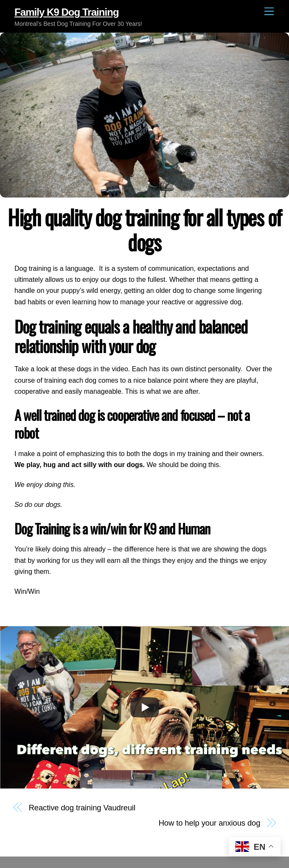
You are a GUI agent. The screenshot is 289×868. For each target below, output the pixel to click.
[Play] (145, 707)
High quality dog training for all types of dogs (144, 230)
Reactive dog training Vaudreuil (82, 808)
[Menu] (269, 12)
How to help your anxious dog (210, 823)
